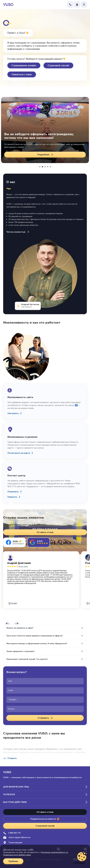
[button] (40, 167)
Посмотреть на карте (19, 453)
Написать (12, 497)
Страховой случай (58, 65)
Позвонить (13, 492)
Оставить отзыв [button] (45, 532)
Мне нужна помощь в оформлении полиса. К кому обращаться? (37, 644)
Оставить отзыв (45, 812)
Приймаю (13, 861)
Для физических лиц (16, 787)
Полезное (9, 794)
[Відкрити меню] (84, 4)
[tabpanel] (45, 584)
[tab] (14, 542)
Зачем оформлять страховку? (21, 651)
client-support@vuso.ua (17, 838)
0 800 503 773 (12, 833)
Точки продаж (13, 843)
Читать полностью (18, 232)
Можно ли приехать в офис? (20, 628)
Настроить (13, 413)
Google (14, 603)
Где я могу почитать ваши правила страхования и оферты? (35, 636)
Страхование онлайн (24, 65)
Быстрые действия (15, 802)
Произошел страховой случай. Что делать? (27, 659)
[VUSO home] (9, 4)
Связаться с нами (22, 74)
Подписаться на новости (45, 819)
